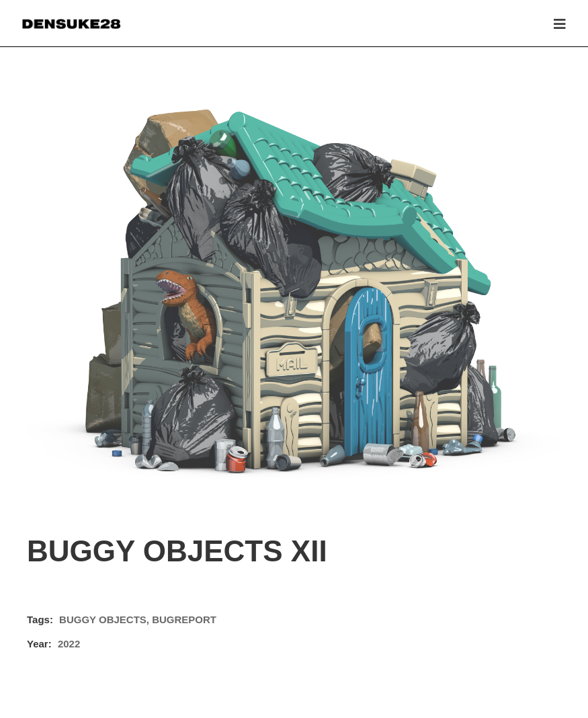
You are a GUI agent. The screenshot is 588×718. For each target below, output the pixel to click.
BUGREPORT (184, 620)
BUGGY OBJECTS (103, 620)
